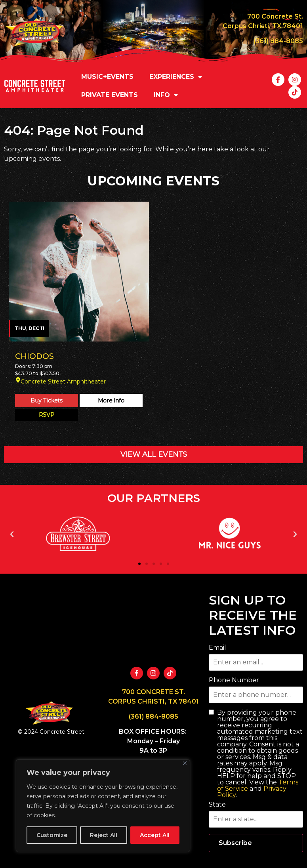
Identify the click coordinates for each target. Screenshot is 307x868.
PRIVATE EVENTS (110, 95)
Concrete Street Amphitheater (63, 382)
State (217, 805)
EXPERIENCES (176, 77)
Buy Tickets (47, 401)
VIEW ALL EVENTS (154, 454)
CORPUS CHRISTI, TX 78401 (153, 701)
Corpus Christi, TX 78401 (263, 26)
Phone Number (234, 680)
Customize (52, 835)
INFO (166, 95)
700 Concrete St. (275, 16)
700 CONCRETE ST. (153, 692)
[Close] (185, 763)
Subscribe (235, 843)
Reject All (104, 835)
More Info (111, 401)
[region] (103, 806)
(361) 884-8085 (278, 41)
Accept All (155, 835)
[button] (12, 534)
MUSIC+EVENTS (107, 77)
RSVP (47, 415)
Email (217, 648)
